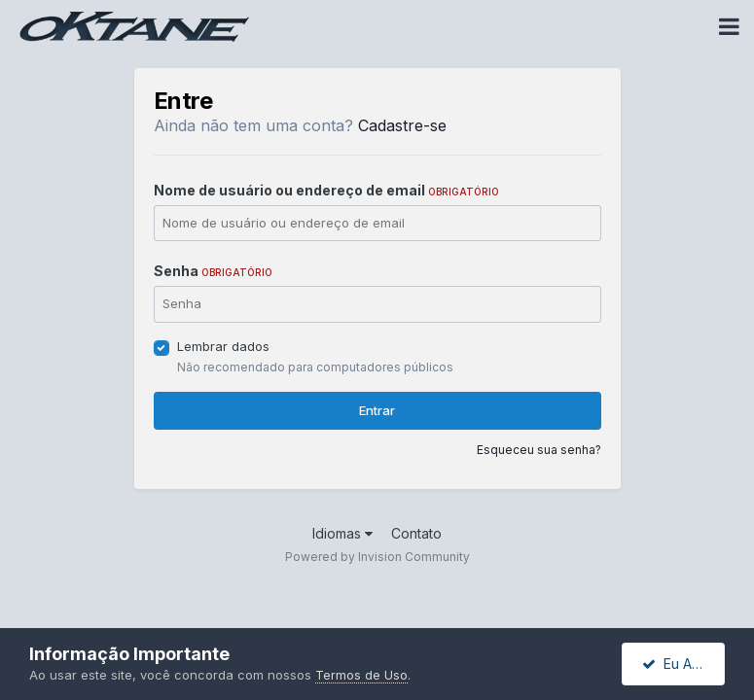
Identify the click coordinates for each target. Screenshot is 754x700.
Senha (213, 271)
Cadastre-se (402, 125)
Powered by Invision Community (377, 557)
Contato (416, 533)
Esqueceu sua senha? (539, 450)
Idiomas (342, 533)
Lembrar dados (223, 346)
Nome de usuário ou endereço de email (326, 190)
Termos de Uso (361, 675)
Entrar (377, 410)
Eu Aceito (683, 664)
